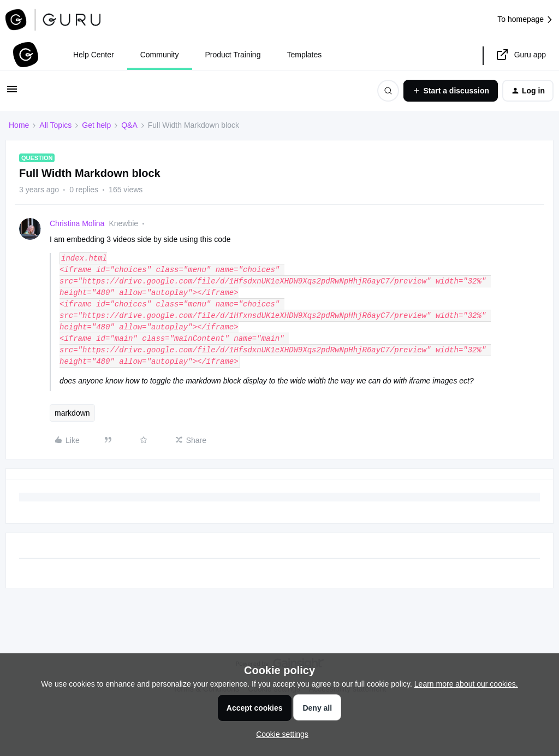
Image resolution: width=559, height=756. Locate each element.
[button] (12, 93)
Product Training (233, 55)
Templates (304, 55)
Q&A (129, 125)
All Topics (55, 125)
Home (19, 125)
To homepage (525, 19)
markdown (72, 413)
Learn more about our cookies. (466, 684)
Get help (96, 125)
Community (160, 55)
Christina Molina (77, 223)
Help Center (94, 55)
